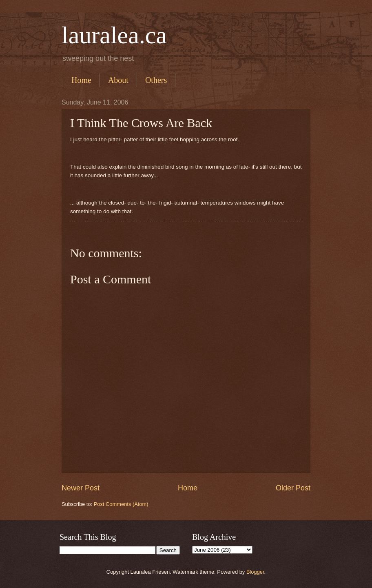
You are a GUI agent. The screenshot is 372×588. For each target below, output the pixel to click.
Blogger (255, 572)
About (118, 80)
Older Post (293, 488)
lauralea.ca (114, 35)
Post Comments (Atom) (121, 504)
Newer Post (81, 488)
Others (156, 80)
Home (81, 80)
